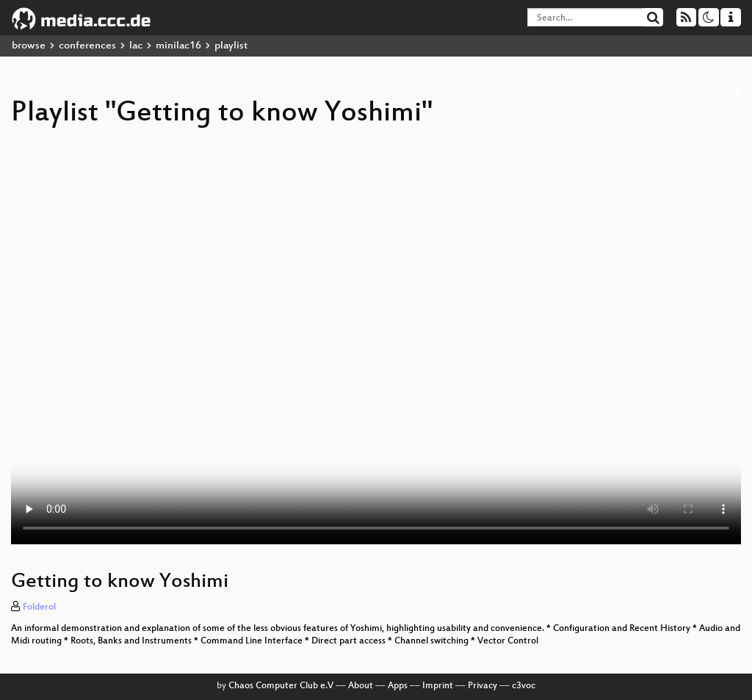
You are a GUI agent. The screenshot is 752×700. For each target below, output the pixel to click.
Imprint (438, 686)
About (361, 686)
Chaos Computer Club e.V (281, 686)
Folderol (39, 607)
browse (29, 46)
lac (136, 46)
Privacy (482, 686)
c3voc (524, 686)
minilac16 (178, 46)
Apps (398, 686)
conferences (87, 46)
